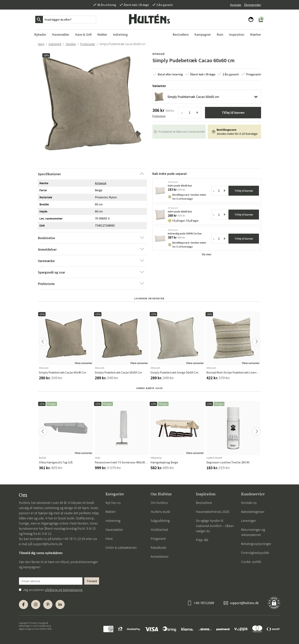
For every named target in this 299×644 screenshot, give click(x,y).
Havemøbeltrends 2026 (213, 512)
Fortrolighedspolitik (255, 553)
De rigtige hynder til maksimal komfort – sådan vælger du (215, 526)
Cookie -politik (251, 562)
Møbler (111, 512)
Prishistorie (159, 116)
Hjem (41, 44)
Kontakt (236, 5)
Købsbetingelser (253, 512)
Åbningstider (253, 5)
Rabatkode (158, 548)
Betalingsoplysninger (256, 544)
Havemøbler (114, 530)
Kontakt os (249, 503)
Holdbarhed (159, 530)
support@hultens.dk (47, 544)
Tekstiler (71, 44)
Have (109, 539)
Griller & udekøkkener (121, 548)
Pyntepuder (88, 44)
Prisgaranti (158, 539)
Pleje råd (202, 540)
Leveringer (248, 521)
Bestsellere (204, 503)
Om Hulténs (159, 503)
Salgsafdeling (160, 521)
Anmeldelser (160, 556)
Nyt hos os (113, 503)
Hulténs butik (160, 512)
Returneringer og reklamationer (253, 532)
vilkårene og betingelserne (64, 590)
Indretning (55, 44)
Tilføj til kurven (233, 113)
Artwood (158, 54)
